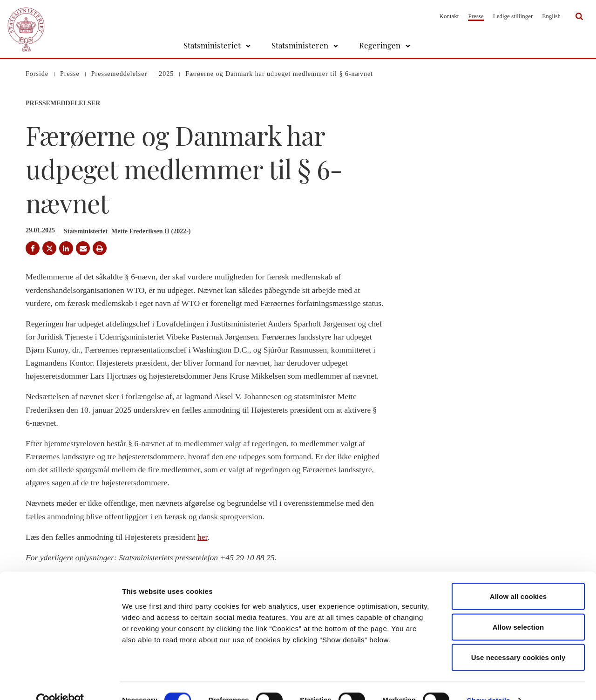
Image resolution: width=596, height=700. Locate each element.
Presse (476, 16)
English (551, 16)
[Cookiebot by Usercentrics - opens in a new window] (60, 682)
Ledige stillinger (513, 16)
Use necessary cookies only (518, 639)
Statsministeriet (212, 45)
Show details (489, 682)
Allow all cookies (518, 578)
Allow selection (518, 608)
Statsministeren (300, 45)
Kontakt (449, 16)
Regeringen (380, 45)
